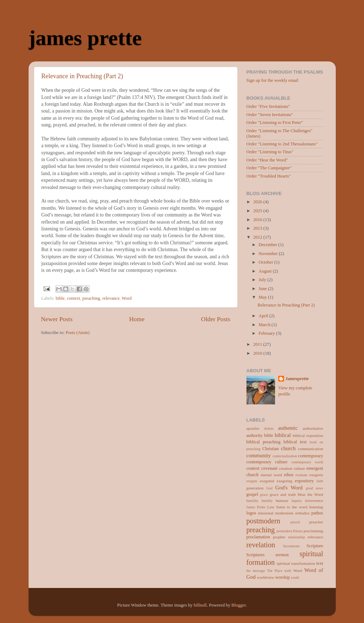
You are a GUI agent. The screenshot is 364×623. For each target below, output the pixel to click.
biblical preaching (264, 442)
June (263, 289)
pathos (317, 513)
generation (255, 488)
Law (271, 507)
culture (299, 468)
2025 (258, 211)
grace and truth (283, 494)
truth (288, 571)
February (267, 333)
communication (310, 449)
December (268, 245)
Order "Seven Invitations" (270, 115)
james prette (85, 38)
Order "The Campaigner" (269, 168)
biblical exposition (308, 435)
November (269, 254)
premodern (284, 531)
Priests (298, 531)
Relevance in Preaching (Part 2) (82, 76)
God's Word (289, 488)
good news (315, 488)
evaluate (301, 475)
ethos (289, 475)
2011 (258, 344)
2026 (258, 202)
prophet (279, 537)
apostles (253, 428)
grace (264, 495)
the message (256, 571)
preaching (91, 298)
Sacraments (291, 546)
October (266, 262)
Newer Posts (57, 319)
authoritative (313, 428)
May (263, 297)
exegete (252, 481)
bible (60, 298)
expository (304, 481)
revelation (261, 545)
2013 (258, 228)
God (269, 488)
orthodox (302, 513)
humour (282, 500)
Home (137, 319)
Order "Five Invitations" (268, 106)
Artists (269, 428)
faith (320, 481)
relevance (111, 298)
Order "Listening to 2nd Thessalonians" (282, 144)
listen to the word (292, 507)
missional (266, 513)
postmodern (263, 521)
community (259, 455)
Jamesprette (297, 379)
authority (255, 435)
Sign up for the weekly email (273, 80)
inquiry (297, 501)
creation (285, 468)
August (266, 271)
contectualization (285, 456)
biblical (283, 435)
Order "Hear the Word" (267, 160)
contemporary (311, 456)
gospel (252, 494)
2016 (258, 220)
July (263, 280)
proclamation (258, 537)
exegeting (284, 481)
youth (295, 577)
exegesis (316, 475)
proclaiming (313, 531)
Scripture (315, 546)
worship (283, 577)
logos (251, 513)
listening (316, 507)
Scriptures (256, 555)
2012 (258, 237)
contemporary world (307, 462)
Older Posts (216, 319)
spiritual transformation (296, 563)
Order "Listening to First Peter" (275, 123)
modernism (284, 513)
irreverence (314, 500)
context (73, 298)
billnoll (200, 605)
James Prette (256, 507)
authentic (288, 428)
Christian (270, 449)
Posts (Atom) (78, 333)
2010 (258, 353)
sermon (282, 555)
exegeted (267, 481)
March (265, 325)
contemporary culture (267, 462)
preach (295, 522)
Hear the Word (310, 494)
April (264, 316)
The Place (275, 571)
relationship (296, 537)
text (320, 563)
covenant (269, 468)
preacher (316, 522)
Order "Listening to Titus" (270, 152)
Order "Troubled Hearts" (269, 176)
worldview (265, 577)
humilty (267, 501)
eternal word (271, 475)
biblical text (295, 442)
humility (253, 501)
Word (127, 298)
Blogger (239, 605)
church (288, 448)
